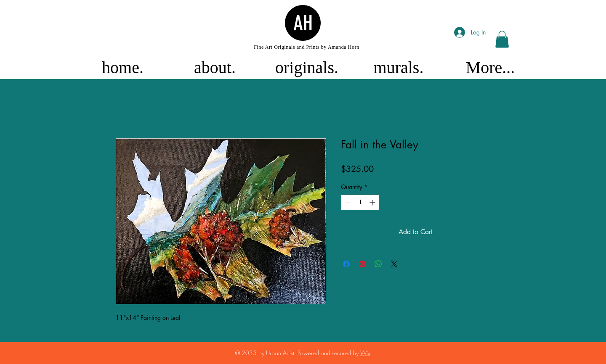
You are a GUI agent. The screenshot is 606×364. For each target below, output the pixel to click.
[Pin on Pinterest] (362, 264)
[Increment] (373, 202)
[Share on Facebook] (346, 264)
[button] (502, 39)
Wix (365, 353)
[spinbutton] (360, 202)
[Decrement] (347, 202)
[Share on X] (394, 264)
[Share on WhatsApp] (378, 264)
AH (303, 23)
